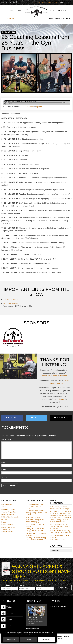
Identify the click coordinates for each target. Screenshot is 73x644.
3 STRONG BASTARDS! (34, 517)
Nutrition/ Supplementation (10, 517)
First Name (6, 585)
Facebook (13, 418)
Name (4, 462)
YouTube (7, 613)
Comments (62, 418)
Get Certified (39, 2)
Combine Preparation (9, 512)
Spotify (39, 107)
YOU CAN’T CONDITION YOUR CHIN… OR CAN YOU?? (34, 506)
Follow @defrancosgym (60, 606)
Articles (4, 507)
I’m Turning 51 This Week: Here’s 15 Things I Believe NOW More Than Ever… (61, 520)
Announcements (7, 504)
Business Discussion (8, 509)
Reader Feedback (7, 525)
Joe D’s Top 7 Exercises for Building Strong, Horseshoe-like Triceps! (36, 513)
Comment (6, 440)
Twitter (38, 418)
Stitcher (30, 107)
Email (4, 470)
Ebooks (48, 2)
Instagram (8, 619)
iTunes (24, 107)
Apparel (55, 2)
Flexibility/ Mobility (8, 515)
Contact (63, 2)
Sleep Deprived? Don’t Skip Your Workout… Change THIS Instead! (60, 526)
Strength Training (7, 532)
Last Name (23, 585)
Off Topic (4, 520)
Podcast (4, 522)
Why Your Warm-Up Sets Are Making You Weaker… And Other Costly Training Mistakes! (61, 513)
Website (5, 477)
